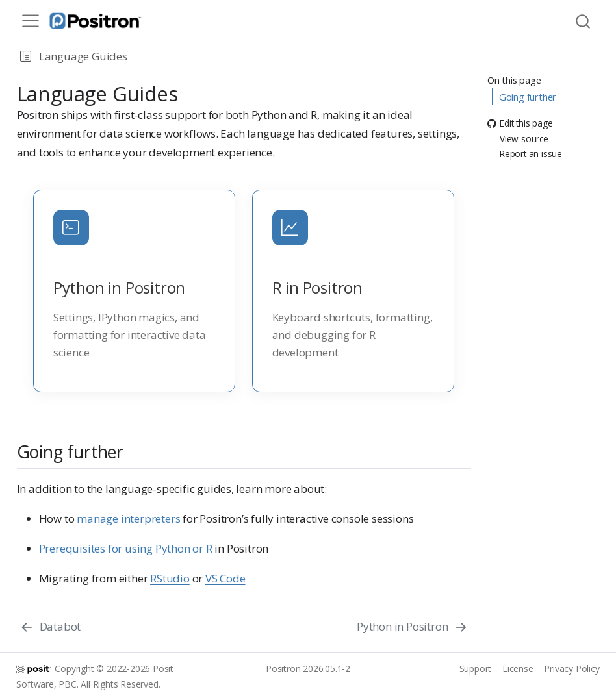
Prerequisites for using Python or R (126, 548)
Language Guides (83, 56)
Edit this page (520, 124)
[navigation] (369, 56)
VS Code (225, 578)
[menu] (31, 21)
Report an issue (525, 154)
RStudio (170, 578)
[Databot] (50, 627)
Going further (528, 97)
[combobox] (584, 21)
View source (518, 139)
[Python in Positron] (413, 627)
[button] (26, 56)
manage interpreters (128, 519)
